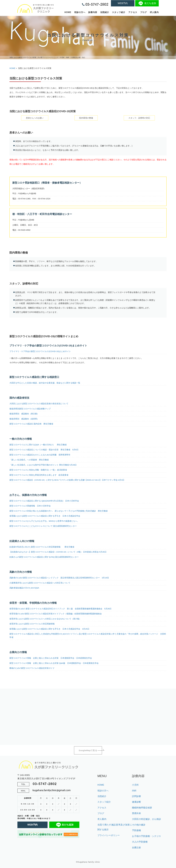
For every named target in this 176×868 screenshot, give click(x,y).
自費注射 (136, 848)
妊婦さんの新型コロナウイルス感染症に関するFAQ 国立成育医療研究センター (44, 557)
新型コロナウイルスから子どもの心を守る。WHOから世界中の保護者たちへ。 (44, 521)
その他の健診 (139, 825)
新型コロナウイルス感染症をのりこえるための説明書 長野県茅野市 (40, 455)
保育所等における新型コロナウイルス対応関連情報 (32, 624)
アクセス (133, 12)
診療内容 (93, 12)
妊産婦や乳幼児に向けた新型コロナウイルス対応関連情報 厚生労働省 (42, 547)
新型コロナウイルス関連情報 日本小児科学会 (30, 506)
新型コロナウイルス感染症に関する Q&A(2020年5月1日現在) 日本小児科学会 (44, 501)
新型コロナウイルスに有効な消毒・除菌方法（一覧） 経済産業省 (38, 470)
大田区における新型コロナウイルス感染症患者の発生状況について (39, 404)
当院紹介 (105, 12)
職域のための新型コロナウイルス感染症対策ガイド (32, 668)
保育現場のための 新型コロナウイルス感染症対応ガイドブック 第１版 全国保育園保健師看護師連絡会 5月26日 (60, 609)
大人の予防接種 (140, 842)
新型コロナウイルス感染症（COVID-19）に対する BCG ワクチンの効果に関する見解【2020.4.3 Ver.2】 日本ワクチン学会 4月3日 (67, 480)
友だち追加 (147, 3)
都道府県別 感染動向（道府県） (24, 419)
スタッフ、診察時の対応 (139, 118)
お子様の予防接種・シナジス (146, 836)
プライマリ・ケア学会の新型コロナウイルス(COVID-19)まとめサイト (40, 351)
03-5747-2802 (45, 784)
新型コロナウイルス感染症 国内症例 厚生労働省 (31, 424)
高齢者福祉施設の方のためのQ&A (24, 588)
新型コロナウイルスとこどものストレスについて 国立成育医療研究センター (43, 526)
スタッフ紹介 (119, 12)
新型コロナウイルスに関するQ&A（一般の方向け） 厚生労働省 (38, 445)
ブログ (143, 12)
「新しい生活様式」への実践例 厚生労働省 (29, 460)
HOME (68, 12)
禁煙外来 (136, 813)
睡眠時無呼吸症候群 (142, 808)
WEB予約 (123, 3)
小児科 (135, 785)
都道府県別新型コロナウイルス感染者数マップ (30, 409)
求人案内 (154, 12)
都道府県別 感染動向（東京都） (24, 414)
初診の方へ (80, 12)
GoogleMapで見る (88, 750)
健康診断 (136, 802)
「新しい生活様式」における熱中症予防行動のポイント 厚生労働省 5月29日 (43, 465)
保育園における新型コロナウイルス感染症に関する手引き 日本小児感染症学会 (45, 516)
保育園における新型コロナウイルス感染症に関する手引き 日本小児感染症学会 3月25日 (49, 629)
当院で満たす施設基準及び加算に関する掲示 (115, 827)
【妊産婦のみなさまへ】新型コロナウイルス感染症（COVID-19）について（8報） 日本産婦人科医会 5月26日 (58, 552)
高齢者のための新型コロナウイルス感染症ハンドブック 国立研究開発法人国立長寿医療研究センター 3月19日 (59, 578)
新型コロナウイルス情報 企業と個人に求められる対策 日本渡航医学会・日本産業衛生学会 (51, 658)
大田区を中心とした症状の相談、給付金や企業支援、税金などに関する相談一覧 (45, 383)
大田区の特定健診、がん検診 (146, 819)
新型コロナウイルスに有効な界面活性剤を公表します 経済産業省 (39, 475)
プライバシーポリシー (109, 835)
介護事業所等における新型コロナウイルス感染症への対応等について (40, 583)
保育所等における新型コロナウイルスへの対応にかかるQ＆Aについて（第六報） (45, 619)
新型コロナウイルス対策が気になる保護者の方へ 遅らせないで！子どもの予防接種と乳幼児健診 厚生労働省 (59, 511)
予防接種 (136, 830)
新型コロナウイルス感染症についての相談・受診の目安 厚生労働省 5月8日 (44, 450)
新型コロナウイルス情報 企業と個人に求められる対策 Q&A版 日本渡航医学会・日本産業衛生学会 (54, 663)
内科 (134, 791)
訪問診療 (136, 796)
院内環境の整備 (86, 118)
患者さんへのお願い (35, 118)
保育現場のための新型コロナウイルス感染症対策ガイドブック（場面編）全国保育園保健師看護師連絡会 (56, 614)
